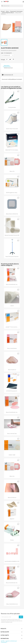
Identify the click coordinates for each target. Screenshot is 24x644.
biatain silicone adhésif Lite (12, 214)
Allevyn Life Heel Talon (12, 434)
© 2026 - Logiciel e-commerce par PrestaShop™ (9, 642)
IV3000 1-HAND (12, 455)
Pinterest (13, 59)
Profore (12, 540)
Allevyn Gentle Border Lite (12, 604)
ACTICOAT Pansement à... (12, 391)
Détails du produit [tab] (8, 68)
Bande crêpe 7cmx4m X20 (12, 129)
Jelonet (12, 306)
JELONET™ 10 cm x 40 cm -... (12, 327)
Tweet (10, 59)
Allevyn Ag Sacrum (12, 370)
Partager (7, 59)
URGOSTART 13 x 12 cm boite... (12, 150)
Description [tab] (7, 66)
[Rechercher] (12, 6)
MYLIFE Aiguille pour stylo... (12, 193)
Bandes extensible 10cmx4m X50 (12, 235)
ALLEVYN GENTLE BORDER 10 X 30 (12, 561)
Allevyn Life (12, 171)
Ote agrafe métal (12, 107)
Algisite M (12, 519)
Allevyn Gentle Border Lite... (12, 284)
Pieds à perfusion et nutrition (12, 257)
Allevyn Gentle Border (12, 348)
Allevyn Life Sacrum (12, 497)
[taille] (8, 55)
